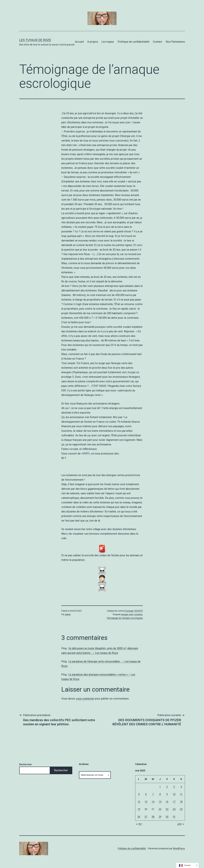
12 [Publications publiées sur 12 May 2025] (139, 802)
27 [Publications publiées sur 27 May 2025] (146, 817)
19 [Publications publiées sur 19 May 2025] (139, 809)
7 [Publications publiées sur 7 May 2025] (153, 794)
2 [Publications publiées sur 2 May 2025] (167, 787)
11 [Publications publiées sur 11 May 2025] (181, 794)
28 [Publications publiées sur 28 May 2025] (153, 817)
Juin (181, 824)
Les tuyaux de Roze (35, 40)
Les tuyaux (108, 42)
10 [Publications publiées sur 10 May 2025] (174, 794)
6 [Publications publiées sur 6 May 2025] (146, 794)
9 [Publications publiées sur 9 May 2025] (167, 794)
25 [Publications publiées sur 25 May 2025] (181, 809)
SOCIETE (139, 611)
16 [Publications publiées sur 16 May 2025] (167, 802)
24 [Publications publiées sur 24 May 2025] (174, 809)
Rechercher (26, 764)
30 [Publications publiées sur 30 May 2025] (167, 817)
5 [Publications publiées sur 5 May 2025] (139, 794)
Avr (139, 824)
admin (68, 614)
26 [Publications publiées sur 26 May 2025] (139, 817)
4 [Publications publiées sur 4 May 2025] (181, 787)
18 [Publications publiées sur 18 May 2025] (181, 802)
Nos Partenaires (175, 42)
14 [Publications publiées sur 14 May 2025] (153, 802)
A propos (93, 42)
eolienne (138, 614)
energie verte (127, 614)
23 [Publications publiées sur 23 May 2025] (167, 809)
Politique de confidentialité (133, 42)
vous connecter (85, 699)
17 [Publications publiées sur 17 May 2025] (174, 802)
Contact (158, 42)
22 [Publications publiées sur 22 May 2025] (160, 809)
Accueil (79, 42)
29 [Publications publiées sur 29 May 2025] (160, 817)
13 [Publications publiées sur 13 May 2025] (146, 802)
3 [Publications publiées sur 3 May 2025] (174, 787)
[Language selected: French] (187, 865)
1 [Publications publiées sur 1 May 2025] (160, 787)
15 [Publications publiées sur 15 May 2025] (160, 802)
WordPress (179, 848)
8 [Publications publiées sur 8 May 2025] (160, 794)
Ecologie (129, 611)
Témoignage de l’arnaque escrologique (125, 618)
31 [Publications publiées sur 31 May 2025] (174, 817)
